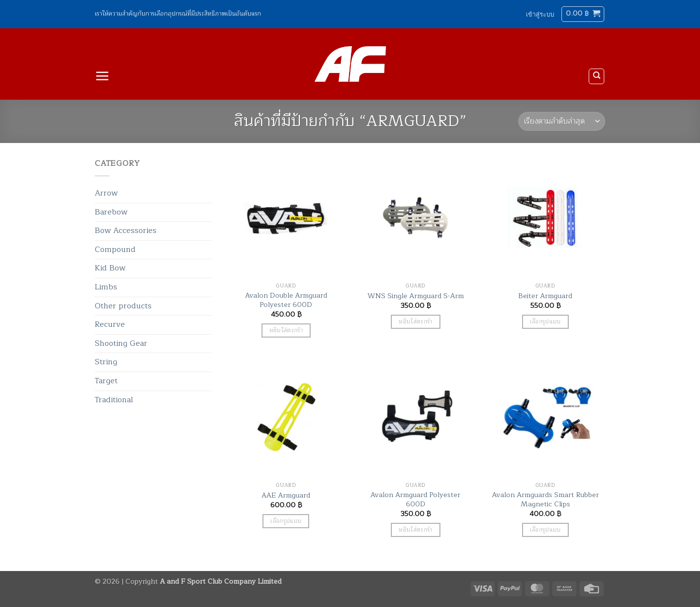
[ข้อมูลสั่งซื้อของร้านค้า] (562, 121)
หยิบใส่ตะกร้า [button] (286, 330)
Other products (123, 306)
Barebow (111, 212)
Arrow (106, 193)
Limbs (106, 287)
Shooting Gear (121, 343)
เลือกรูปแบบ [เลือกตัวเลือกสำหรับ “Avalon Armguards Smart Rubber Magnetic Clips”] (545, 530)
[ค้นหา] (596, 76)
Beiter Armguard (545, 296)
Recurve (110, 324)
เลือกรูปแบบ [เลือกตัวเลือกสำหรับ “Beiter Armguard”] (545, 322)
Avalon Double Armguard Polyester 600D (286, 300)
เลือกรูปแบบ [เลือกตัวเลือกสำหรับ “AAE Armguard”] (286, 521)
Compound (115, 250)
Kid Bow (110, 268)
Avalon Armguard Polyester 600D (415, 499)
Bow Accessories (126, 231)
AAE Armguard (286, 495)
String (106, 362)
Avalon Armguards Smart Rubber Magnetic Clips (545, 499)
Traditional (114, 400)
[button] (540, 14)
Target (106, 381)
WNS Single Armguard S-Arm (416, 296)
